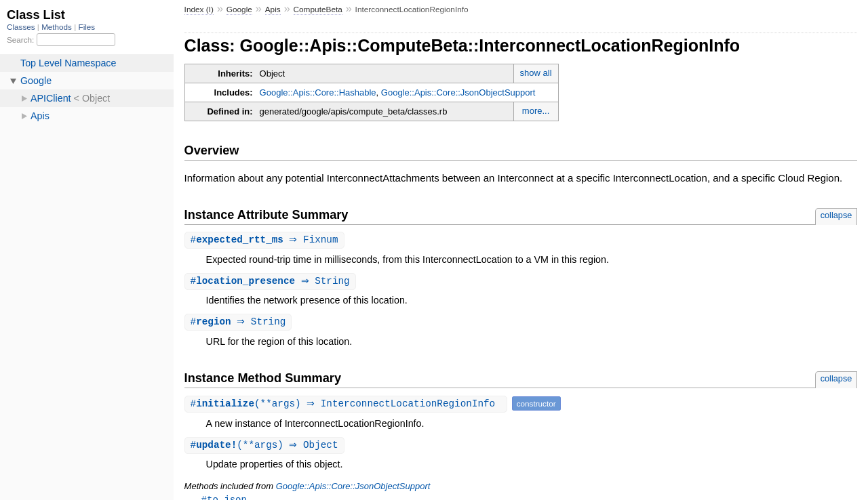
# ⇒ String (272, 282)
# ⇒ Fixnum (266, 240)
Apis (273, 9)
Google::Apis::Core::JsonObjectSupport (458, 92)
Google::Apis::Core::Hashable (318, 92)
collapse (836, 215)
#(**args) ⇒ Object (266, 447)
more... (536, 111)
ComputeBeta (318, 9)
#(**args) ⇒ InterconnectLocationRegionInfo (348, 405)
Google (239, 9)
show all (536, 73)
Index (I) (199, 9)
